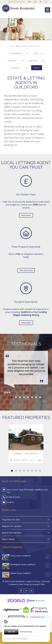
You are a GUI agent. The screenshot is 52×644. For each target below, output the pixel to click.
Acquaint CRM (38, 584)
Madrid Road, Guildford (21, 573)
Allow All (11, 632)
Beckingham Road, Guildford (23, 564)
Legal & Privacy (33, 581)
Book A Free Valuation (12, 533)
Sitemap (46, 581)
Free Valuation (26, 271)
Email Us (10, 502)
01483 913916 (17, 2)
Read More (26, 215)
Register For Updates (12, 526)
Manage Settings (26, 632)
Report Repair (8, 539)
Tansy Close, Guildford (20, 556)
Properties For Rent (11, 520)
